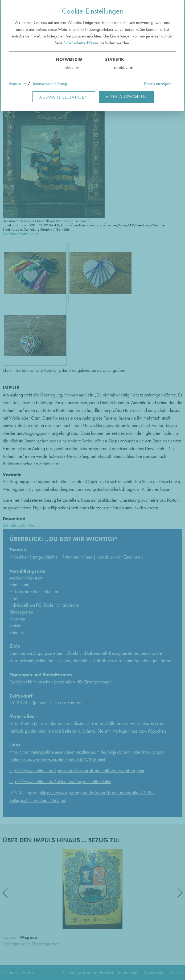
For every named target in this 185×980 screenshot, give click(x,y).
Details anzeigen (158, 84)
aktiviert (71, 67)
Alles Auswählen (126, 97)
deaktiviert (120, 67)
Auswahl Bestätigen (64, 97)
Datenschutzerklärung (81, 43)
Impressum (18, 84)
